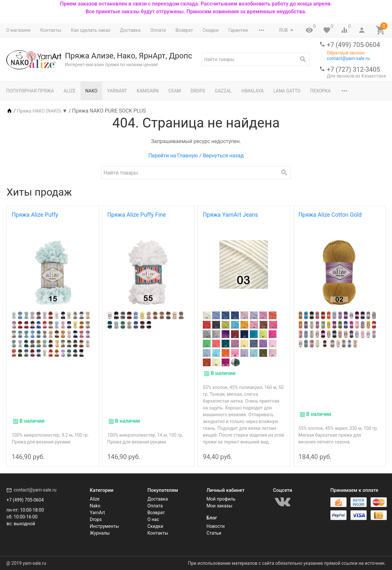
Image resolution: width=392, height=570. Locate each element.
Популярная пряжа (30, 91)
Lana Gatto (287, 91)
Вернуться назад (223, 156)
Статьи (214, 533)
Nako (91, 91)
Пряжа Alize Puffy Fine (137, 215)
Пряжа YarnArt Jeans (230, 215)
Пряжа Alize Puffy (35, 215)
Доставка (130, 30)
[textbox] (256, 59)
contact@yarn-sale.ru (348, 58)
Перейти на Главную (173, 156)
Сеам (175, 91)
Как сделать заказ (91, 30)
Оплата (158, 30)
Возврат (184, 30)
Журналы (100, 533)
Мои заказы (219, 506)
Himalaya (252, 91)
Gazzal (223, 91)
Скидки (211, 30)
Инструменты (104, 526)
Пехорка (320, 91)
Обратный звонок (346, 53)
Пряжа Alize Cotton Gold (330, 215)
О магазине (18, 30)
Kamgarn (147, 91)
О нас (153, 519)
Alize (70, 91)
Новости (215, 526)
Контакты (51, 30)
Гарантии (238, 30)
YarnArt (117, 91)
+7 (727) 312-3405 (353, 69)
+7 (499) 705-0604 (353, 45)
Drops (198, 91)
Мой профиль (221, 499)
